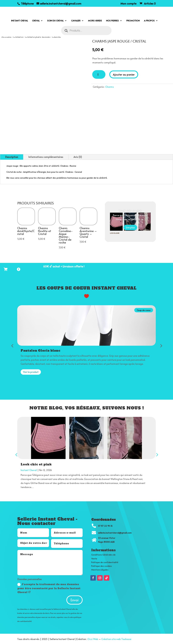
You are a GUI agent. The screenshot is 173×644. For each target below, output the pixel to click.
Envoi (75, 599)
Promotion (133, 21)
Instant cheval (20, 21)
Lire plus (130, 227)
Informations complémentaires (46, 157)
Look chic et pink (130, 210)
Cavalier (76, 21)
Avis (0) (78, 157)
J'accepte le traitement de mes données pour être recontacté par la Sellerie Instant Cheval (49, 588)
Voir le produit (31, 371)
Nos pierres (112, 21)
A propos (149, 21)
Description (12, 157)
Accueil (6, 37)
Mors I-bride (95, 21)
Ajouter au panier (124, 74)
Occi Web (93, 639)
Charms (18, 37)
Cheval (36, 21)
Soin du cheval (55, 21)
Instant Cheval (29, 469)
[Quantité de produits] (99, 75)
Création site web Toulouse (116, 639)
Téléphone (27, 3)
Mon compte (128, 4)
